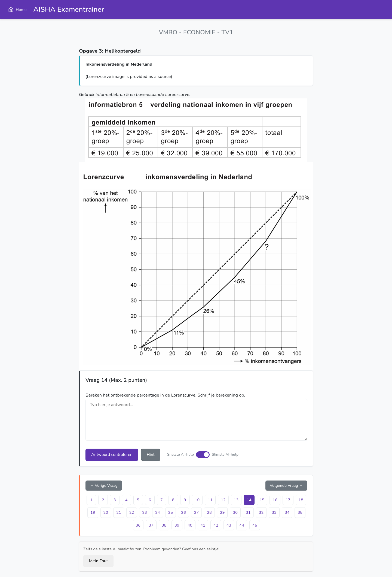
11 (210, 500)
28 (209, 512)
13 (236, 500)
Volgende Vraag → (286, 485)
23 (145, 512)
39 (177, 525)
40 (190, 525)
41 (203, 525)
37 (151, 525)
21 (119, 512)
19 (93, 512)
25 (171, 512)
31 (248, 512)
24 (158, 512)
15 (262, 500)
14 (249, 500)
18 (301, 500)
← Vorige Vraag (104, 485)
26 (183, 512)
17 (288, 500)
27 (197, 512)
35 (300, 512)
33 (274, 512)
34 (287, 512)
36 (138, 525)
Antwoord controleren (112, 455)
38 (164, 525)
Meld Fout (98, 561)
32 (261, 512)
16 (275, 500)
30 (235, 512)
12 (223, 500)
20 (106, 512)
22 (132, 512)
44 (242, 525)
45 (255, 525)
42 (216, 525)
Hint (151, 455)
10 (197, 500)
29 (222, 512)
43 (229, 525)
